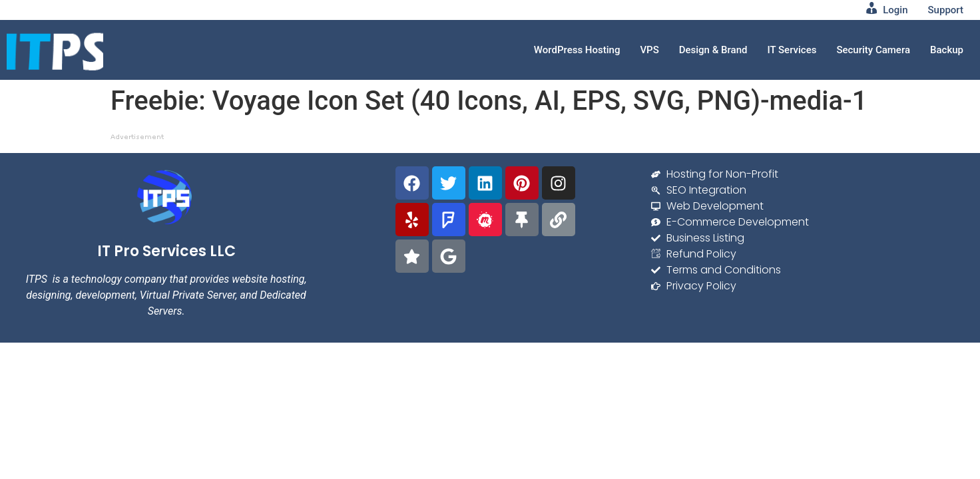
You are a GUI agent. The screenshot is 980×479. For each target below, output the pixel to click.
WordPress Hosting (577, 50)
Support (946, 10)
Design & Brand (713, 50)
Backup (947, 50)
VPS (649, 50)
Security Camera (873, 50)
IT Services (792, 50)
